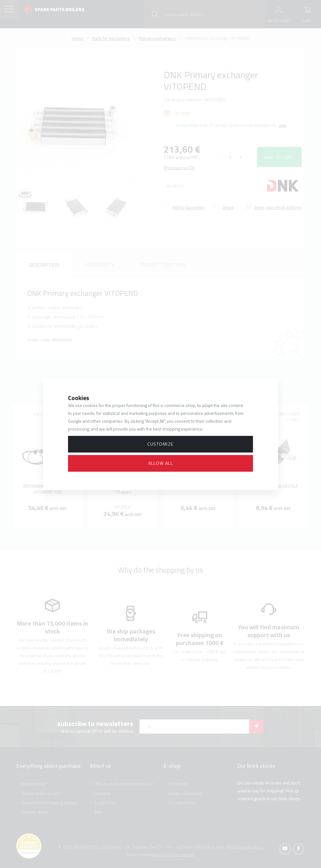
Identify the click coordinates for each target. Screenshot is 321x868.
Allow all (161, 463)
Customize (160, 444)
